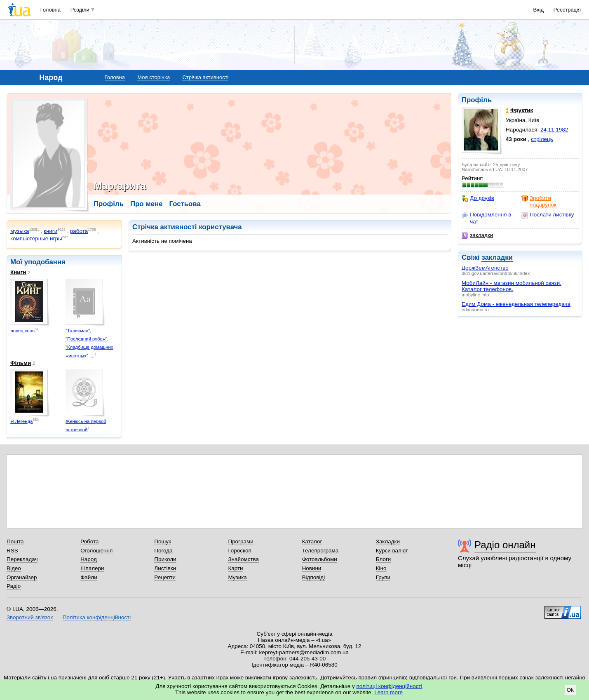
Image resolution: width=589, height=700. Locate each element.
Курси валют (392, 551)
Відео (14, 568)
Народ (89, 559)
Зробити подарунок (539, 201)
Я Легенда (21, 421)
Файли (89, 577)
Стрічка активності (205, 77)
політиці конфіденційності (390, 686)
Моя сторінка (154, 77)
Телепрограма (320, 551)
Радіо (14, 586)
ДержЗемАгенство (485, 268)
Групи (383, 577)
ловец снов (22, 331)
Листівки (165, 568)
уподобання (45, 262)
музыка (20, 231)
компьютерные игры (36, 238)
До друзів (478, 198)
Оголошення (96, 551)
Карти (235, 568)
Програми (241, 541)
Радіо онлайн (505, 545)
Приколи (165, 559)
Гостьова (185, 204)
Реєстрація (567, 10)
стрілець (542, 139)
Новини (312, 568)
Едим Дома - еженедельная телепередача (516, 304)
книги (50, 231)
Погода (163, 551)
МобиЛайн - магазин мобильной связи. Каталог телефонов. (512, 286)
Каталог (312, 541)
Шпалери (92, 568)
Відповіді (314, 577)
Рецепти (165, 577)
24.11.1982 (554, 130)
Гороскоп (239, 551)
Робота (89, 541)
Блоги (384, 559)
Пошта (15, 541)
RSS (12, 551)
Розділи (80, 10)
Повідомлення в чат (486, 218)
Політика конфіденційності (97, 617)
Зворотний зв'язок (30, 617)
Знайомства (243, 559)
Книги (18, 272)
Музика (237, 577)
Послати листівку (548, 215)
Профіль (477, 100)
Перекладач (22, 559)
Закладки (388, 541)
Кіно (381, 568)
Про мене (147, 204)
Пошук (163, 541)
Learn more (388, 692)
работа (79, 231)
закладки (477, 235)
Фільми (21, 363)
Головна (50, 10)
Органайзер (22, 577)
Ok (570, 690)
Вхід (539, 10)
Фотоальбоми (320, 559)
